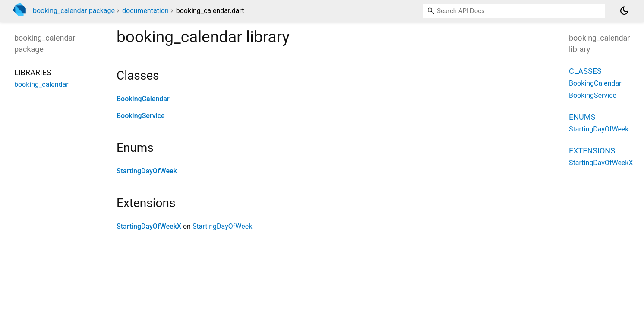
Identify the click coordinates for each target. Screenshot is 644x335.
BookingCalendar (143, 99)
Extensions (592, 151)
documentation (145, 11)
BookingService (141, 116)
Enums (582, 117)
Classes (585, 71)
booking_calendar (41, 85)
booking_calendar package (74, 11)
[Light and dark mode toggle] (624, 11)
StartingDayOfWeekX (149, 226)
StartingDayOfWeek (147, 171)
